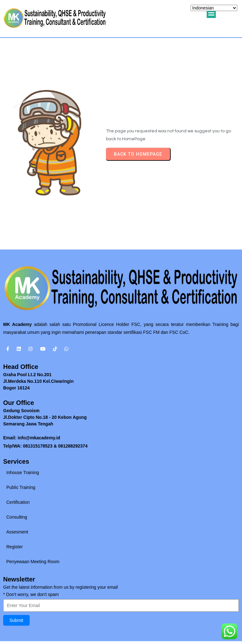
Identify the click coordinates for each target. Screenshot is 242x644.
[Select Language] (214, 8)
